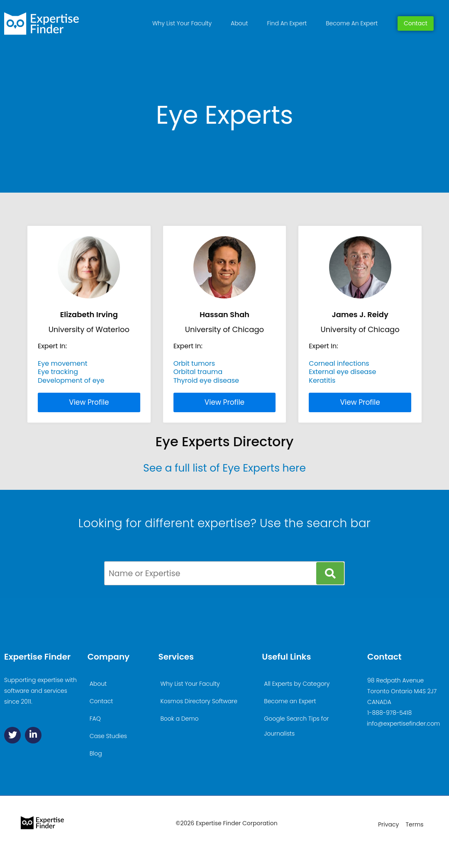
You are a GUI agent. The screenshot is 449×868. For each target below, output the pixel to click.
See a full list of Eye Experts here (224, 468)
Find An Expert (287, 23)
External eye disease (342, 372)
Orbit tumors (194, 363)
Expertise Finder (37, 657)
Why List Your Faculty (182, 23)
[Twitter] (12, 735)
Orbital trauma (198, 372)
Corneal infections (339, 363)
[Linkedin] (33, 735)
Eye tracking (58, 372)
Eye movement (63, 363)
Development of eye (71, 380)
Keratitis (322, 380)
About (239, 23)
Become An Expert (352, 23)
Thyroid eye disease (206, 380)
